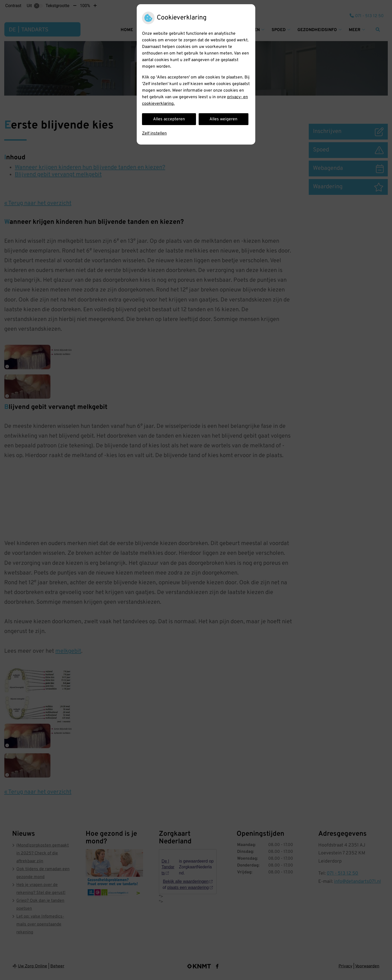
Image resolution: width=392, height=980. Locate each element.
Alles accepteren (169, 119)
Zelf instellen (154, 133)
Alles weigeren (223, 119)
